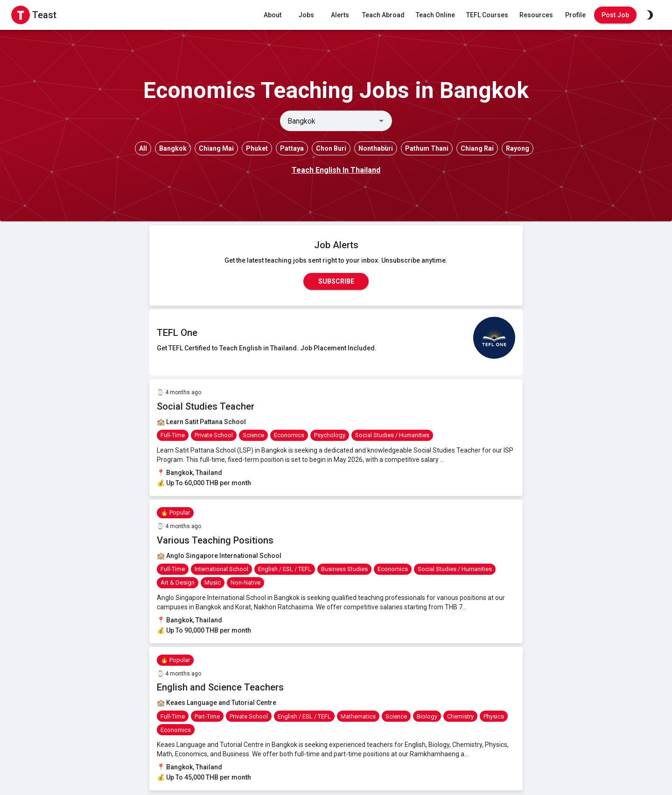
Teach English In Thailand (336, 170)
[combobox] (328, 121)
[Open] (381, 121)
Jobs (306, 15)
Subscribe (336, 281)
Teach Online (435, 15)
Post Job (615, 15)
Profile (575, 15)
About (273, 15)
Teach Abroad (383, 15)
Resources (536, 15)
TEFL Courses (487, 15)
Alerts (340, 15)
